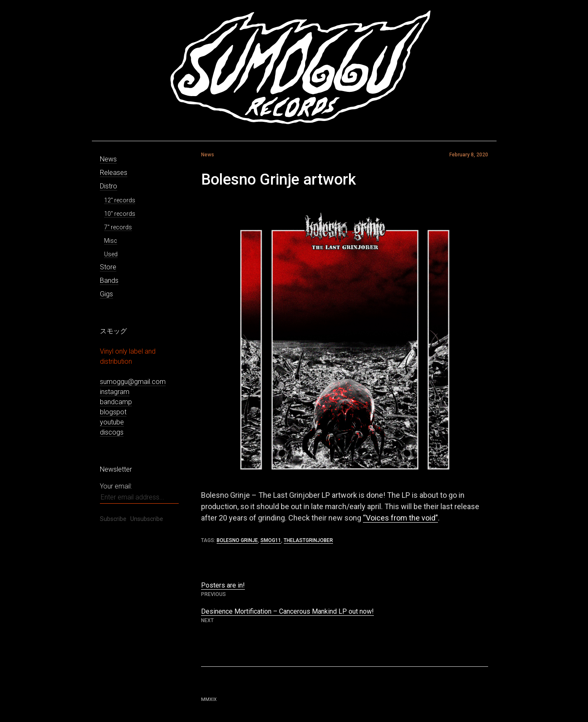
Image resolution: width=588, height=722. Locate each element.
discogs (112, 432)
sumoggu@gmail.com (133, 382)
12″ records (120, 200)
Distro (109, 186)
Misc (111, 241)
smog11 (271, 540)
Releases (114, 173)
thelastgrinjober (308, 540)
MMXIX (209, 699)
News (108, 159)
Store (108, 267)
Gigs (106, 294)
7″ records (118, 227)
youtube (112, 422)
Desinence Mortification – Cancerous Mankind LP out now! (287, 611)
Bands (109, 280)
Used (111, 254)
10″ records (120, 214)
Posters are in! (223, 585)
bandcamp (116, 402)
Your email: (116, 486)
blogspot (113, 412)
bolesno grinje (237, 540)
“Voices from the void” (400, 518)
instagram (115, 392)
